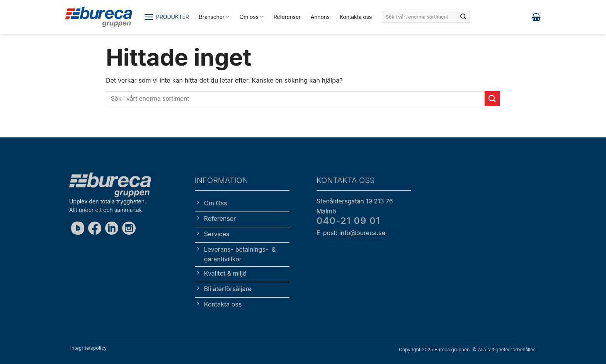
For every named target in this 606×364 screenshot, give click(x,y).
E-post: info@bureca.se (351, 233)
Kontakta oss (356, 17)
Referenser (287, 17)
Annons (320, 17)
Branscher (214, 17)
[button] (166, 17)
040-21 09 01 (348, 221)
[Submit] (463, 17)
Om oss (252, 17)
